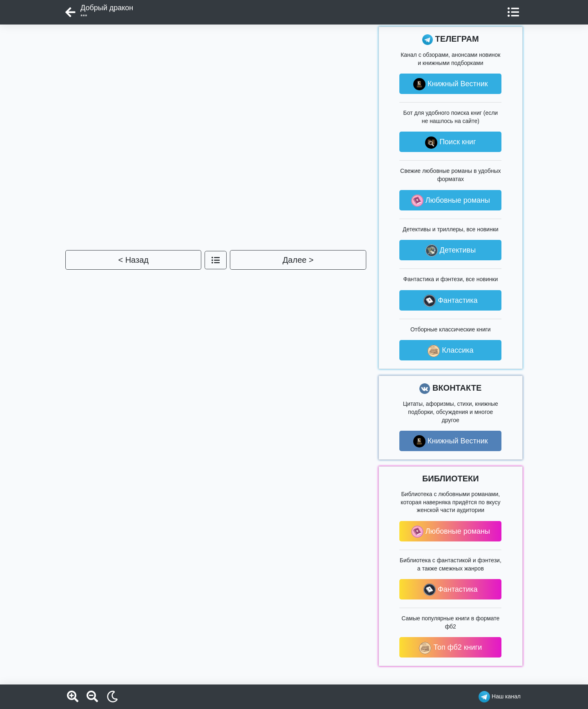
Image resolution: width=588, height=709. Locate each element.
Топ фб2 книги (450, 648)
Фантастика (450, 301)
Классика (450, 351)
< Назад (133, 260)
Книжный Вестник (451, 84)
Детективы (451, 250)
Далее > (298, 260)
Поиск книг (450, 143)
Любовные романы (451, 201)
